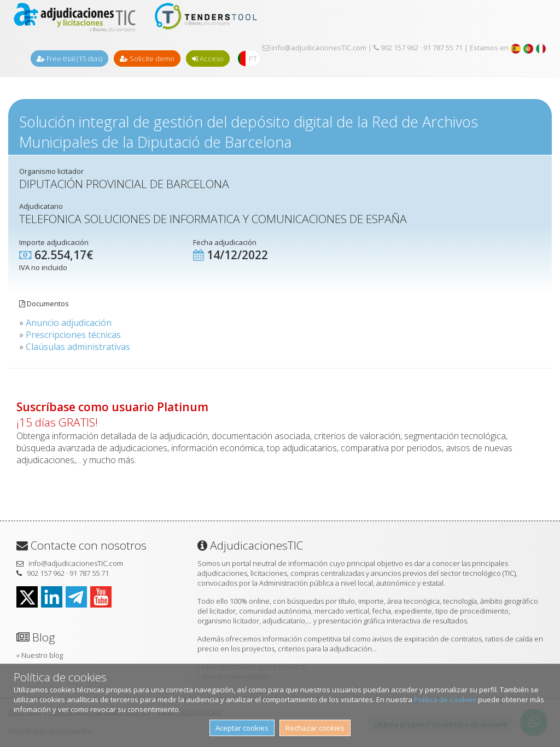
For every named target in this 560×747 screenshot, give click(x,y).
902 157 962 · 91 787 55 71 (418, 48)
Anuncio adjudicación (69, 323)
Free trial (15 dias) (69, 59)
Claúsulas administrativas (78, 347)
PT (253, 59)
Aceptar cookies (242, 728)
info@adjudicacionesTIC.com (314, 48)
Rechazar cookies (315, 728)
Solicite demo (147, 59)
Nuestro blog (42, 655)
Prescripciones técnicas (73, 335)
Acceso (208, 59)
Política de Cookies (445, 699)
